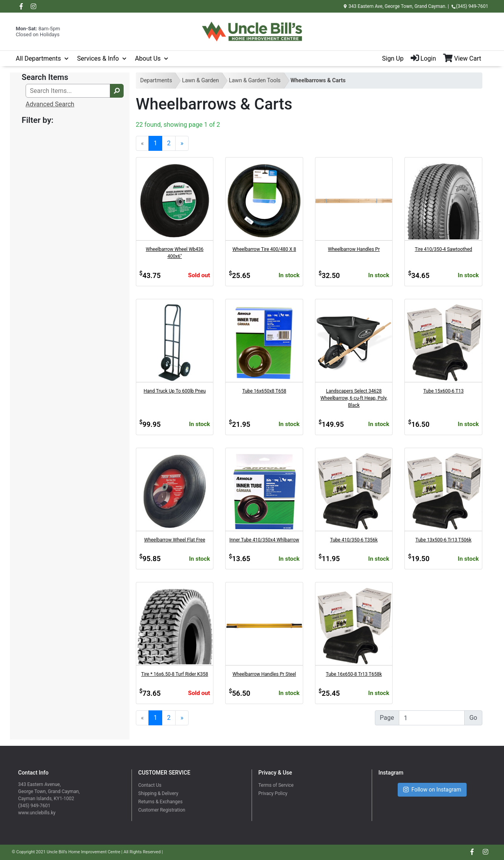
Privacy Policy (273, 793)
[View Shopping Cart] (466, 59)
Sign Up (393, 58)
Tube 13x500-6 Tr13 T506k (443, 540)
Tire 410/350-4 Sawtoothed (443, 249)
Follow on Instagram (432, 790)
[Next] (182, 143)
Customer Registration (162, 810)
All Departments (38, 58)
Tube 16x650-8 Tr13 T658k (354, 674)
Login (423, 58)
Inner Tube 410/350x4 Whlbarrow (264, 540)
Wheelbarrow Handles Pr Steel (264, 674)
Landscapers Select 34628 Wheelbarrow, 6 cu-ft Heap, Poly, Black (354, 398)
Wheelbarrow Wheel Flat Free (175, 540)
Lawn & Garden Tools (255, 80)
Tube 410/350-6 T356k (354, 540)
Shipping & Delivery (158, 793)
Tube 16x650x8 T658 (264, 391)
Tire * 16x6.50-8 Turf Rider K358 (175, 674)
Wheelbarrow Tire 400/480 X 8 (264, 249)
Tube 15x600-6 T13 (443, 391)
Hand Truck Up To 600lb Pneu (175, 391)
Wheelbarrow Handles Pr (354, 249)
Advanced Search (50, 104)
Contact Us (150, 785)
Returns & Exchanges (160, 802)
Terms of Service (276, 785)
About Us (148, 58)
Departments (156, 80)
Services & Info (98, 58)
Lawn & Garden (200, 80)
